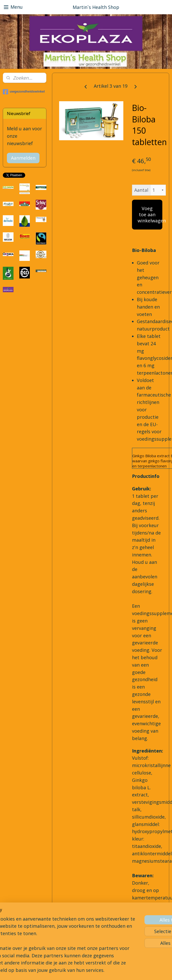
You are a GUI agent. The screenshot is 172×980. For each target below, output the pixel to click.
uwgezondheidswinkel (24, 92)
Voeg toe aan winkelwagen (150, 214)
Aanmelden (23, 158)
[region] (52, 926)
